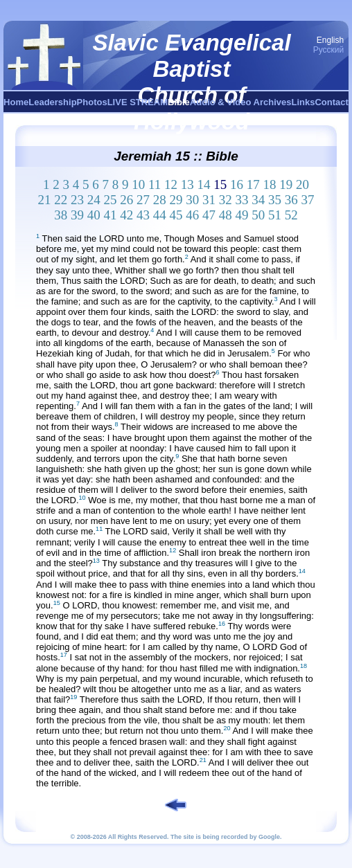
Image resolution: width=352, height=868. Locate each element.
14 (204, 184)
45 (176, 215)
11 (155, 184)
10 (138, 184)
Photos (92, 102)
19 (286, 184)
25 (110, 200)
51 (275, 215)
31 (209, 200)
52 (291, 215)
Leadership (52, 102)
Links (303, 102)
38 (61, 215)
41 (110, 215)
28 (160, 200)
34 (258, 200)
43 (143, 215)
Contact (331, 102)
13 (187, 184)
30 (192, 200)
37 (307, 200)
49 (241, 215)
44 (160, 215)
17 (253, 184)
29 (176, 200)
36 (291, 200)
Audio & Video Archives (241, 102)
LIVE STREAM (138, 102)
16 (237, 184)
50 (258, 215)
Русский (329, 50)
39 (77, 215)
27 (143, 200)
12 (171, 184)
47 (209, 215)
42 (126, 215)
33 (241, 200)
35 (275, 200)
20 (302, 184)
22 (61, 200)
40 (94, 215)
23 (77, 200)
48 (226, 215)
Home (16, 102)
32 (226, 200)
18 (270, 184)
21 (44, 200)
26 (126, 200)
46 (192, 215)
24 (94, 200)
